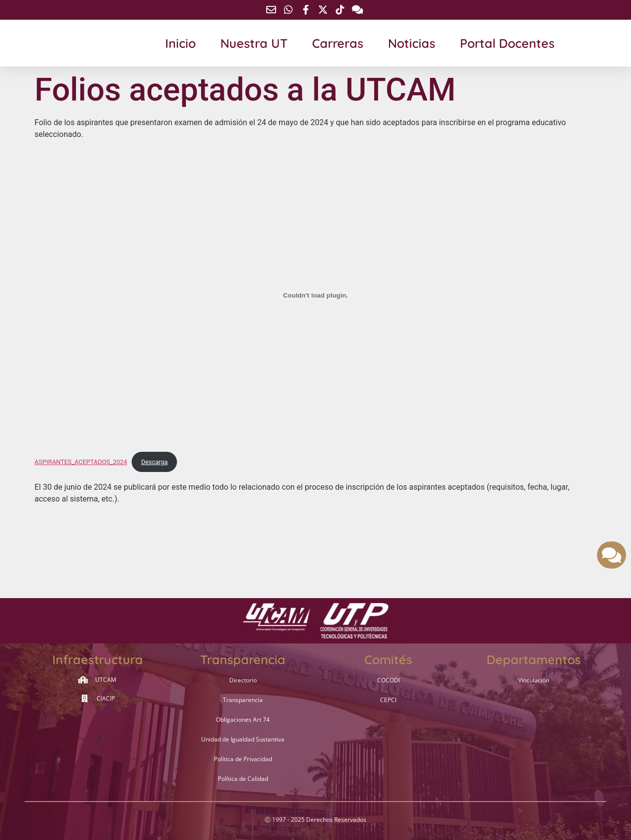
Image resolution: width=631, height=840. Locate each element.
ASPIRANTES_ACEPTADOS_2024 (81, 462)
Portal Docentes (507, 43)
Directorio (243, 680)
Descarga (154, 462)
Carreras (338, 43)
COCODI (388, 680)
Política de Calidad (243, 779)
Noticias (412, 43)
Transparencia (243, 700)
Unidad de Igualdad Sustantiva (243, 739)
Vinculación (534, 680)
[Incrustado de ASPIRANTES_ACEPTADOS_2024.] (315, 295)
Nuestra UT (254, 43)
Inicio (180, 43)
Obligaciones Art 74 (243, 720)
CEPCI (388, 700)
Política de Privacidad (243, 759)
